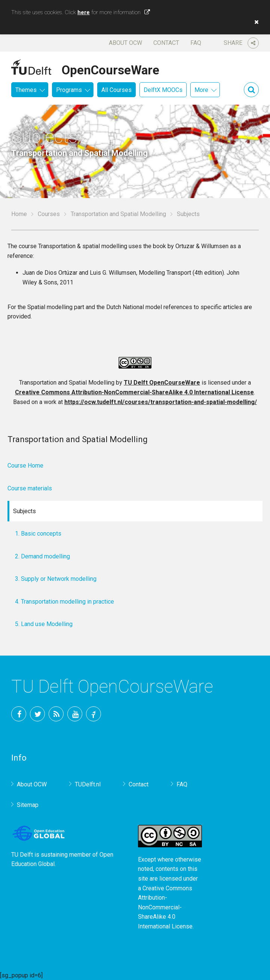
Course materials (30, 488)
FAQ (196, 43)
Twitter (37, 714)
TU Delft (93, 714)
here (84, 12)
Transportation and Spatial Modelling (118, 214)
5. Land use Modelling (44, 624)
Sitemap (28, 805)
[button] (255, 22)
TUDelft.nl (88, 784)
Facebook (19, 714)
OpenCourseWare (111, 69)
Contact (166, 43)
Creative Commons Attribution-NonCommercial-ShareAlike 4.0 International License (134, 392)
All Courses (116, 90)
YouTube (75, 714)
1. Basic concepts (38, 534)
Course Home (25, 466)
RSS (56, 714)
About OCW (125, 43)
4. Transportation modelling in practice (65, 602)
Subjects (24, 511)
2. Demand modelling (42, 556)
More (201, 90)
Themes (26, 90)
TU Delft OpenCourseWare (162, 383)
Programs (69, 90)
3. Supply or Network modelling (56, 579)
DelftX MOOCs (163, 90)
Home (19, 214)
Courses (49, 214)
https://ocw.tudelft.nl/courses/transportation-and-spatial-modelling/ (161, 402)
